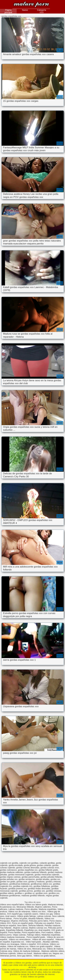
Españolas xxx (31, 930)
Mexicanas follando (25, 907)
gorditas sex (39, 891)
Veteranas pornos (8, 956)
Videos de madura (55, 949)
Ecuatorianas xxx (8, 907)
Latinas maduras (16, 909)
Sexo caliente (58, 916)
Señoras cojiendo (8, 953)
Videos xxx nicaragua (10, 944)
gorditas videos (7, 893)
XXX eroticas (43, 944)
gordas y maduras (36, 882)
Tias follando (6, 928)
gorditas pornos (26, 891)
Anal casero (11, 916)
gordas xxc (55, 879)
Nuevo (25, 10)
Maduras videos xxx (43, 953)
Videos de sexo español (43, 939)
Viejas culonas (19, 935)
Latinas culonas (44, 916)
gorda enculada (16, 865)
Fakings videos (34, 935)
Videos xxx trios (39, 912)
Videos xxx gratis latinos (44, 956)
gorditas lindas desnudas (39, 889)
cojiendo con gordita (9, 863)
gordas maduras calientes (12, 872)
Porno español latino (31, 932)
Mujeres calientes (43, 907)
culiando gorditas (47, 863)
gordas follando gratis (48, 870)
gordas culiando (44, 865)
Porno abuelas (31, 909)
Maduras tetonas (56, 905)
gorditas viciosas (54, 891)
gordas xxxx (22, 882)
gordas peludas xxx (9, 879)
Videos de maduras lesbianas (27, 951)
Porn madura (47, 932)
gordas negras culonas (10, 877)
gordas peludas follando (51, 877)
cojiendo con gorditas (29, 863)
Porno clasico (55, 921)
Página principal (8, 11)
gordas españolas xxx (28, 870)
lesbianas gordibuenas (10, 896)
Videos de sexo (24, 949)
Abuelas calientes (51, 942)
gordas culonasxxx (8, 870)
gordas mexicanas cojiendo (47, 875)
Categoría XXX (42, 11)
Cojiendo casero (31, 914)
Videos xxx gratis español (41, 946)
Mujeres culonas (21, 928)
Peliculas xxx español (44, 923)
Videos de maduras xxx (18, 946)
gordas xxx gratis (8, 882)
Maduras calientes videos (53, 951)
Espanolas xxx (18, 942)
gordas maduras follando (35, 872)
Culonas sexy (6, 951)
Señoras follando (36, 925)
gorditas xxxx (42, 893)
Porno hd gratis (20, 918)
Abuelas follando (36, 918)
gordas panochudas (30, 877)
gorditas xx (30, 893)
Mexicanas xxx (39, 949)
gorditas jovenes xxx (18, 889)
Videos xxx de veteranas (19, 912)
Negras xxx (58, 953)
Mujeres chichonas (19, 921)
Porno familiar (14, 932)
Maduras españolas (47, 909)
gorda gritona (30, 865)
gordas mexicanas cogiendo (21, 875)
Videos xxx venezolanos (20, 939)
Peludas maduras (52, 925)
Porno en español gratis (23, 923)
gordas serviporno (27, 879)
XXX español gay (15, 914)
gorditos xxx (54, 893)
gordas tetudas (43, 879)
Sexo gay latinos (25, 956)
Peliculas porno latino (39, 921)
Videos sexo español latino (12, 905)
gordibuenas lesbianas (20, 884)
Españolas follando (15, 930)
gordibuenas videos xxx (41, 884)
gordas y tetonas (53, 882)
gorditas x (19, 893)
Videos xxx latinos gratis (36, 905)
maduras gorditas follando (33, 896)
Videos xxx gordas (31, 5)
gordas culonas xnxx (50, 868)
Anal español (44, 930)
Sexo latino (22, 925)
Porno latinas (6, 918)
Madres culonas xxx (38, 928)
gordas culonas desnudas (28, 868)
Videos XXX (5, 923)
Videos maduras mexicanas (13, 937)
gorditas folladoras (42, 886)
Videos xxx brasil (25, 953)
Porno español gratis (36, 937)
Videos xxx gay (46, 914)
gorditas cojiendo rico (23, 886)
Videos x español (28, 944)
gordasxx (4, 884)
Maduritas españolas (51, 935)
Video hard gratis (34, 942)
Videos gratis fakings (26, 916)
